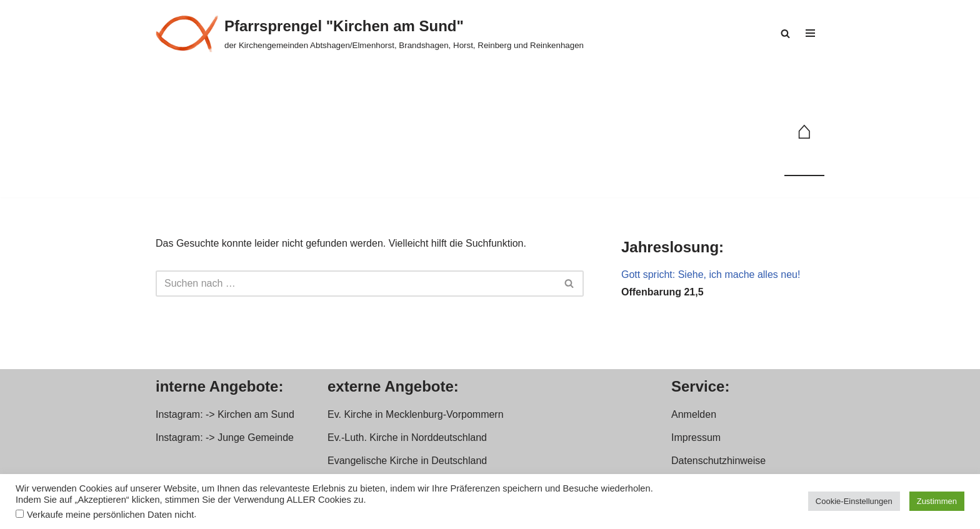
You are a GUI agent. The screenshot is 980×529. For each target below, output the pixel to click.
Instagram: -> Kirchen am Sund (225, 414)
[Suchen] (785, 33)
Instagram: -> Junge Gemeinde (225, 438)
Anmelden (694, 414)
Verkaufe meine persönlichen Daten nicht (110, 515)
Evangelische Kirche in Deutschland (407, 461)
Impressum (696, 438)
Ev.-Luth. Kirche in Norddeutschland (407, 438)
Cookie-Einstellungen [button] (854, 501)
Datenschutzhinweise (718, 461)
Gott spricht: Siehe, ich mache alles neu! (711, 274)
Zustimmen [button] (937, 501)
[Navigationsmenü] (810, 33)
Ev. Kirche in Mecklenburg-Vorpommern (416, 414)
